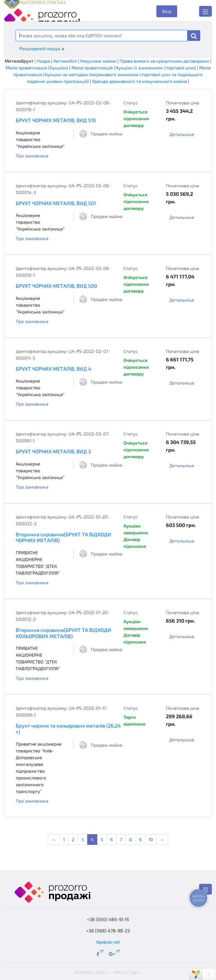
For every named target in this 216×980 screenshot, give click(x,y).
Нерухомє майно (98, 61)
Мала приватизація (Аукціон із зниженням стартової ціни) (134, 68)
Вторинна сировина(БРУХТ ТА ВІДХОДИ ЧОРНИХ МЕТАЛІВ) (63, 537)
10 (151, 839)
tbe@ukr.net (108, 942)
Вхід (167, 11)
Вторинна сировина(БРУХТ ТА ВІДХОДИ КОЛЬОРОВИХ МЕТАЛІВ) (63, 633)
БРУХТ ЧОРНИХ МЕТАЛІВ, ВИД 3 (53, 451)
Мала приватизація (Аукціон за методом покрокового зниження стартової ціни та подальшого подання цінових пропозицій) (112, 74)
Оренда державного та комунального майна (140, 81)
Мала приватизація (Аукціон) (37, 68)
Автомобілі (65, 61)
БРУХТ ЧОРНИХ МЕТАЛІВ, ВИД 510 (56, 120)
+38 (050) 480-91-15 (108, 919)
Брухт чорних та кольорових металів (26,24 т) (68, 729)
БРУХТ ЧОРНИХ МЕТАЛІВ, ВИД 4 (53, 369)
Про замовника (32, 156)
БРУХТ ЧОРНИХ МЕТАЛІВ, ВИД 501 (56, 203)
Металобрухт (19, 61)
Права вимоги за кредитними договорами (164, 61)
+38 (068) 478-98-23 (108, 930)
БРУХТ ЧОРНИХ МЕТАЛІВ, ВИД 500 (56, 286)
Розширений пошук (42, 48)
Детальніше (182, 134)
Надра (43, 61)
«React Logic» (128, 972)
